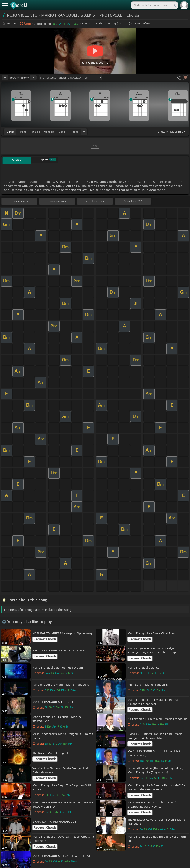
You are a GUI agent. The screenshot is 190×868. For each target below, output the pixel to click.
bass (75, 132)
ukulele (36, 132)
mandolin (49, 132)
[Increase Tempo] (33, 78)
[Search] (174, 5)
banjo (62, 132)
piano (23, 132)
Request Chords (45, 639)
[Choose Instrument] (84, 132)
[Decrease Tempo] (5, 78)
